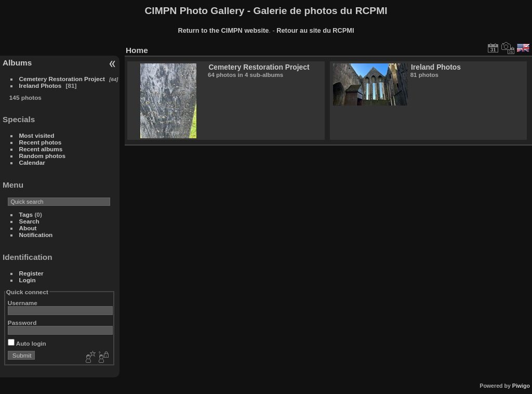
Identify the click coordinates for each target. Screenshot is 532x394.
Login (28, 280)
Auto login (27, 343)
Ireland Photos (41, 86)
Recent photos (41, 142)
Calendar (32, 162)
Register (31, 273)
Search (29, 221)
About (28, 228)
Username (23, 303)
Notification (36, 235)
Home (137, 50)
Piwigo (521, 386)
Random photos (43, 156)
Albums (17, 63)
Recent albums (41, 149)
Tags (26, 214)
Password (22, 323)
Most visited (37, 135)
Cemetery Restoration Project (62, 79)
